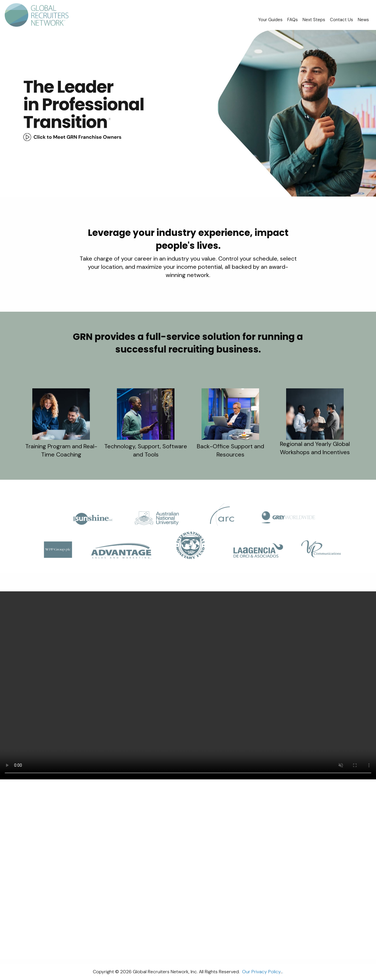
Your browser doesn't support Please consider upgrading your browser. (188, 685)
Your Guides (270, 20)
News (363, 20)
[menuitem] (39, 15)
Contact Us (341, 20)
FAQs (293, 20)
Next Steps (314, 20)
